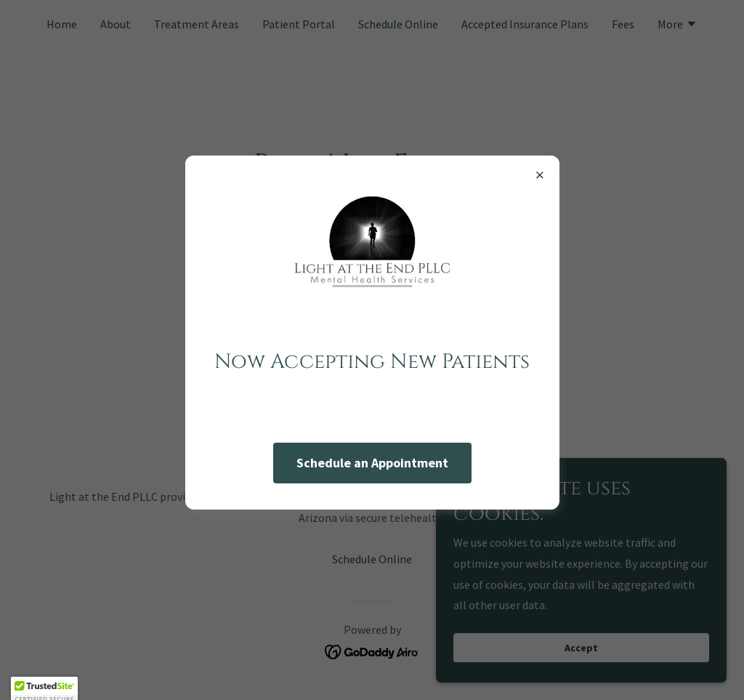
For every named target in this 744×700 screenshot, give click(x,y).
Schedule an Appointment (372, 463)
